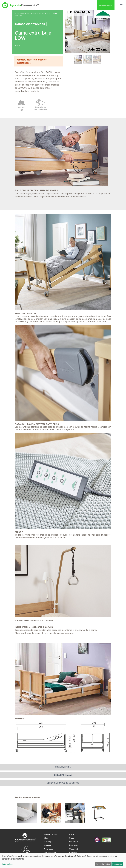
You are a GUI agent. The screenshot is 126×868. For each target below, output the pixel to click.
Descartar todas (103, 864)
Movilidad (73, 842)
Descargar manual (63, 775)
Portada (18, 13)
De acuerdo (117, 864)
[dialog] (63, 861)
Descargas (49, 842)
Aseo (71, 834)
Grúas (72, 838)
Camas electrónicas (39, 13)
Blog (46, 838)
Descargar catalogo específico (63, 783)
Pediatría (73, 853)
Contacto (48, 845)
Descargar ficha (63, 767)
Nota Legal (49, 849)
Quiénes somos (51, 834)
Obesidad (74, 849)
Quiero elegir (8, 864)
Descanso (26, 13)
